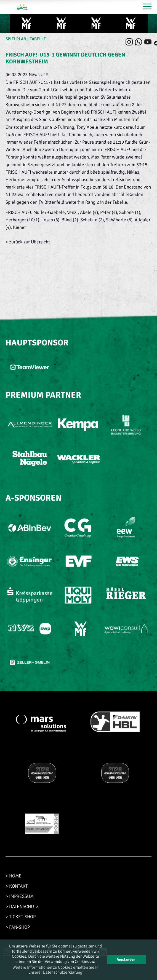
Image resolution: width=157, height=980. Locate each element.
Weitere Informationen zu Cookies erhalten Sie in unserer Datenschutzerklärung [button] (55, 970)
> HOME (14, 876)
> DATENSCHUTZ (22, 907)
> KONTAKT (17, 886)
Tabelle (38, 39)
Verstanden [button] (126, 959)
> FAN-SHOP (18, 927)
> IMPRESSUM (20, 896)
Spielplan (16, 39)
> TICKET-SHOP (21, 917)
